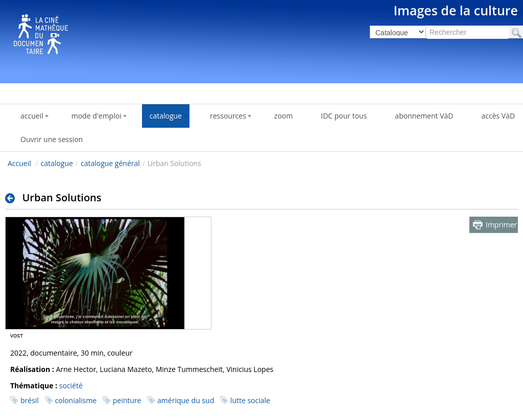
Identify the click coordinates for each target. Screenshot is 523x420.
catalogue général (110, 163)
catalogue (57, 163)
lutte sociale (250, 400)
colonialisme (76, 400)
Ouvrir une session (52, 139)
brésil (30, 400)
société (71, 386)
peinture (127, 400)
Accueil (19, 163)
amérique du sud (186, 400)
